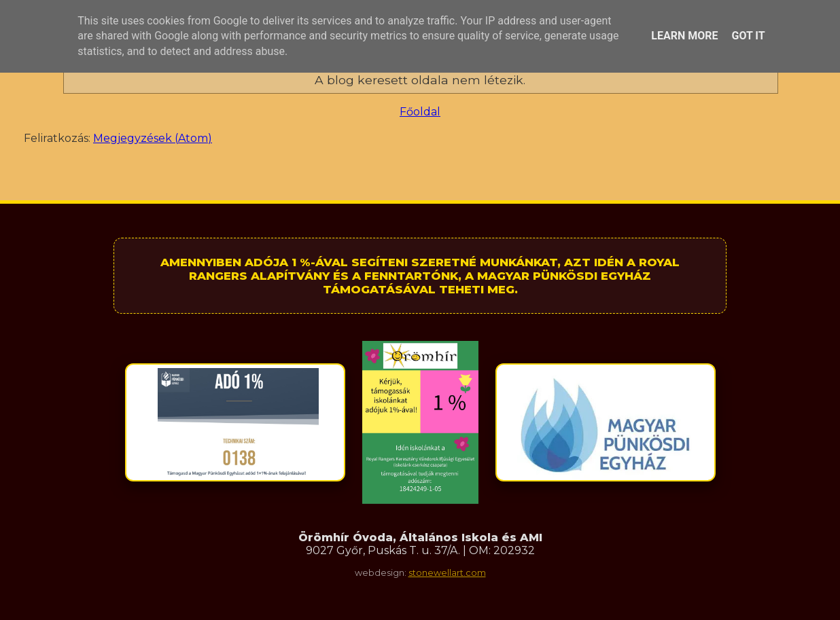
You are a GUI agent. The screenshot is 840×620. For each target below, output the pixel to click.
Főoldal (420, 112)
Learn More (684, 36)
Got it (748, 36)
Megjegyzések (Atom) (153, 138)
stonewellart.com (447, 573)
